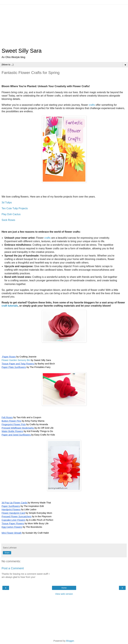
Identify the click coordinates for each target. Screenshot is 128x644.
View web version (64, 594)
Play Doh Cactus (11, 214)
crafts (92, 105)
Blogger (70, 641)
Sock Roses (8, 220)
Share (7, 553)
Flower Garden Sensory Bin (16, 360)
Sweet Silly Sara (22, 51)
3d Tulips (7, 203)
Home (64, 588)
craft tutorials (10, 306)
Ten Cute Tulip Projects (15, 208)
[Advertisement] (64, 25)
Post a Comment (13, 568)
